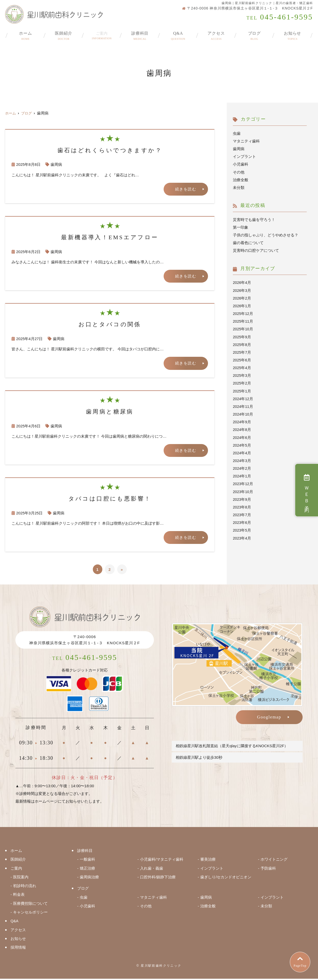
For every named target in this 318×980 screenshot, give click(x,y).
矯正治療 (87, 870)
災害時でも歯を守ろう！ (254, 219)
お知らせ (292, 34)
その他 (239, 172)
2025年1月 (242, 390)
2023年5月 (242, 528)
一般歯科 (87, 862)
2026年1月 (242, 305)
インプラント (244, 156)
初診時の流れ (25, 888)
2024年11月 (243, 405)
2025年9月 (242, 336)
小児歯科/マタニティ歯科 (162, 862)
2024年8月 (242, 428)
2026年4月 (242, 282)
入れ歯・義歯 (152, 870)
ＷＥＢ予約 (307, 490)
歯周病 (56, 164)
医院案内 (21, 879)
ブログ (254, 34)
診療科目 (140, 34)
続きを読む (186, 189)
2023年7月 (242, 513)
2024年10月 (243, 413)
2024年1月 (242, 474)
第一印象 (241, 227)
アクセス (216, 34)
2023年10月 (243, 490)
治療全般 (241, 180)
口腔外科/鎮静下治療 (158, 879)
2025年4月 (242, 367)
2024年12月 (243, 397)
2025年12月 (243, 313)
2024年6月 (242, 436)
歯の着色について (248, 242)
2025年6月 (242, 359)
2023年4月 (242, 536)
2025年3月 (242, 374)
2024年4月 (242, 451)
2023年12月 (243, 482)
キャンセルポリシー (30, 914)
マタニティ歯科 (246, 141)
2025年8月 (242, 344)
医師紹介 (64, 34)
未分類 (239, 187)
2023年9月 (242, 498)
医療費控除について (30, 905)
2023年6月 (242, 521)
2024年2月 (242, 467)
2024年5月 (242, 444)
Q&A (178, 34)
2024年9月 (242, 421)
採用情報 (18, 949)
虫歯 (237, 133)
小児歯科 (241, 164)
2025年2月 (242, 382)
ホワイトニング (274, 862)
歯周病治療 (89, 879)
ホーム (25, 34)
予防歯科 (268, 870)
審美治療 (208, 862)
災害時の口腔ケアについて (256, 250)
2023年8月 (242, 505)
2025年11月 (243, 320)
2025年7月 (242, 351)
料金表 (19, 896)
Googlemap (269, 718)
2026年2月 (242, 297)
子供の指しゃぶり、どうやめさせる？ (266, 235)
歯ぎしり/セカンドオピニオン (226, 879)
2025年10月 (243, 328)
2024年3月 (242, 459)
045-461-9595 (85, 659)
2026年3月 (242, 290)
